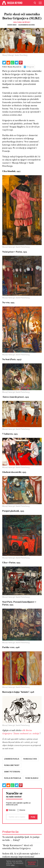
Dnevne (22, 810)
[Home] (4, 3)
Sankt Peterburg (12, 772)
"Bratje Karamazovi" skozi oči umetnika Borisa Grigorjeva (18, 847)
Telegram (30, 67)
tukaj (13, 865)
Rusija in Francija (13, 778)
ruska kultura (30, 759)
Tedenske (12, 810)
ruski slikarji (32, 778)
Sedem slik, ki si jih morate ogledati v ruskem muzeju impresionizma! (21, 855)
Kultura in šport (22, 22)
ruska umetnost (12, 765)
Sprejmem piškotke (32, 863)
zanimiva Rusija (12, 759)
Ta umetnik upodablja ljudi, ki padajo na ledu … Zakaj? (21, 839)
